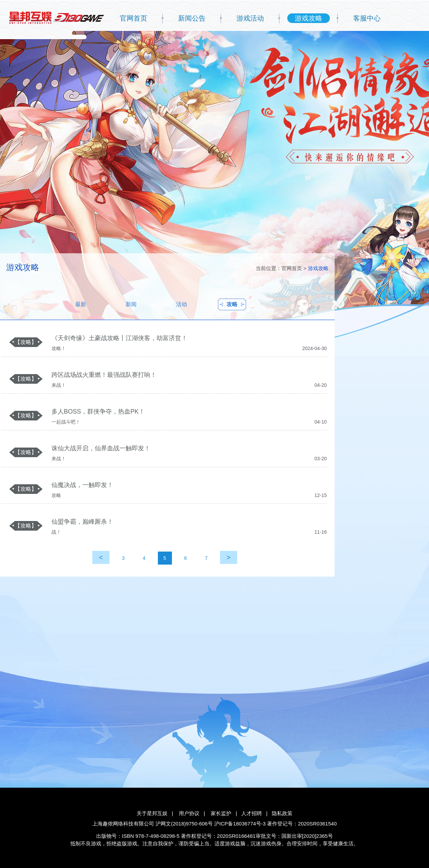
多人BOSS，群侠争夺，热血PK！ (98, 412)
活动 (182, 304)
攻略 (232, 304)
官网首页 (134, 18)
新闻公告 (192, 18)
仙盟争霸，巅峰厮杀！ (82, 522)
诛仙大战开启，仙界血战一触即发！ (101, 448)
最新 (81, 304)
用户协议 (189, 813)
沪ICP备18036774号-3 (240, 824)
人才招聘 (252, 813)
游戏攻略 (309, 18)
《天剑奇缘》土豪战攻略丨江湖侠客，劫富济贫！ (119, 338)
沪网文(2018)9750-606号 (184, 824)
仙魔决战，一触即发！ (82, 485)
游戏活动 (250, 18)
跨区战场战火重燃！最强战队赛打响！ (104, 375)
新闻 (131, 304)
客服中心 (367, 18)
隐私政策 (282, 813)
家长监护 (221, 813)
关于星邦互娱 (152, 813)
